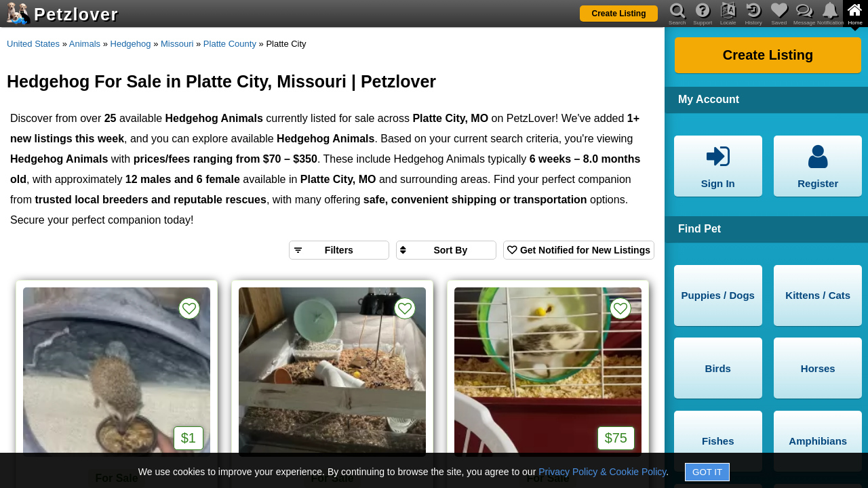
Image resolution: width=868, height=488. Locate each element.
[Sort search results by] (446, 250)
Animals (85, 44)
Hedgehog (131, 44)
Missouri (177, 44)
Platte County (230, 44)
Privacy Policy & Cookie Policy (602, 472)
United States (33, 44)
